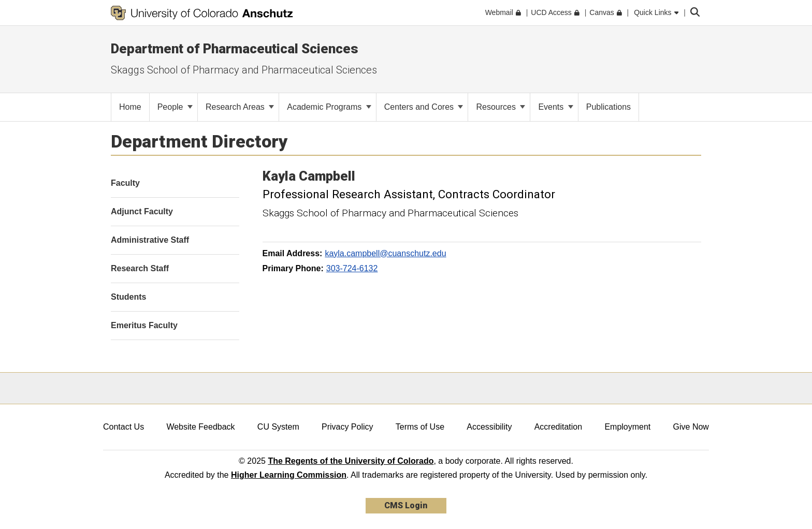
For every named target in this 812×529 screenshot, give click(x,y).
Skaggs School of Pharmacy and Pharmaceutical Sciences (244, 70)
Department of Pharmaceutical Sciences (235, 49)
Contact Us (124, 427)
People (175, 107)
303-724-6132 (352, 268)
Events (555, 107)
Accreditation (559, 427)
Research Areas (240, 107)
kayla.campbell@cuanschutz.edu (385, 253)
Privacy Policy (347, 427)
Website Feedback (200, 427)
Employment (627, 427)
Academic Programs (329, 107)
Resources (501, 107)
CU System (278, 427)
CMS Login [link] (406, 505)
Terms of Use (420, 427)
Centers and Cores (424, 107)
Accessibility (489, 427)
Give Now (691, 427)
